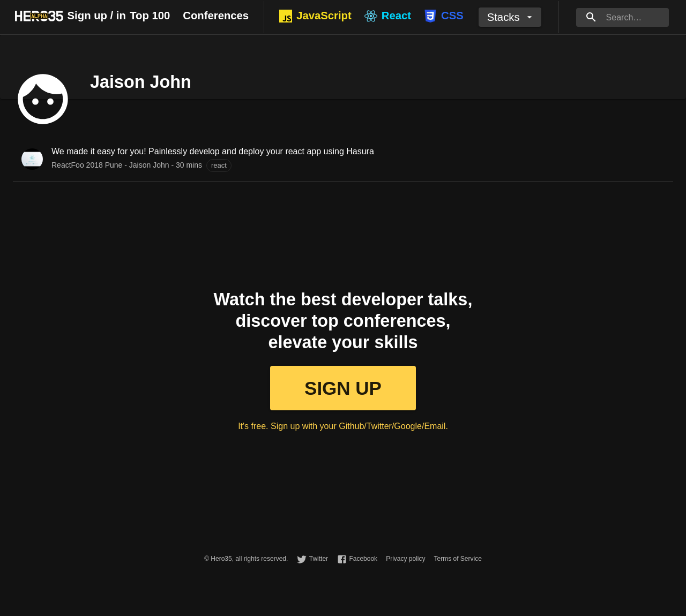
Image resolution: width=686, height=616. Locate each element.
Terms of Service (457, 559)
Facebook (363, 559)
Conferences (216, 16)
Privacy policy (405, 559)
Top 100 (150, 16)
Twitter (319, 559)
